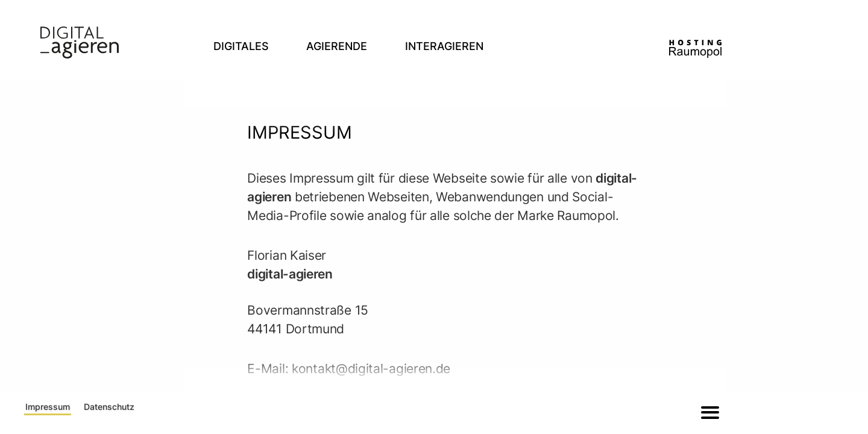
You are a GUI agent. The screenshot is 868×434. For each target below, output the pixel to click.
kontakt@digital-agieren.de (371, 369)
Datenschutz (109, 407)
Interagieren (444, 46)
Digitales (241, 46)
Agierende (337, 46)
